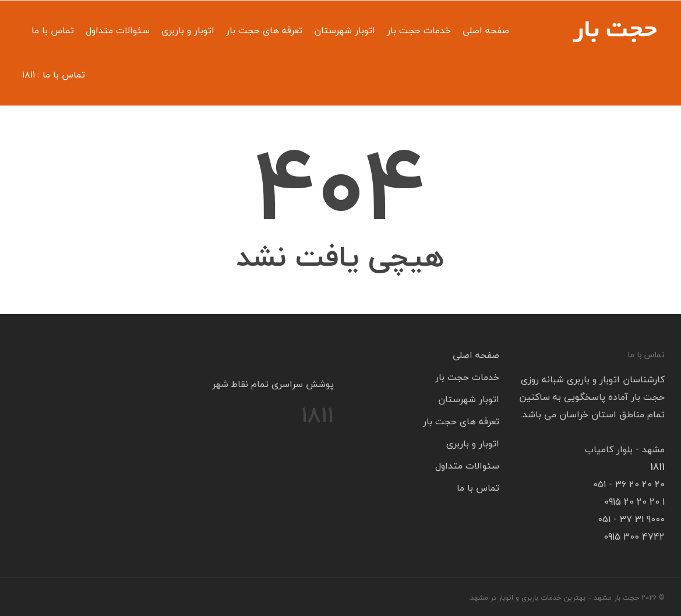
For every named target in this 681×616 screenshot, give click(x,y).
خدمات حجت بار (419, 30)
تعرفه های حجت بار (264, 30)
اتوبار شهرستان (345, 30)
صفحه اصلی (486, 30)
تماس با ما (53, 30)
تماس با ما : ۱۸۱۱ (54, 75)
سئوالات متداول (118, 30)
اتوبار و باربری (188, 30)
